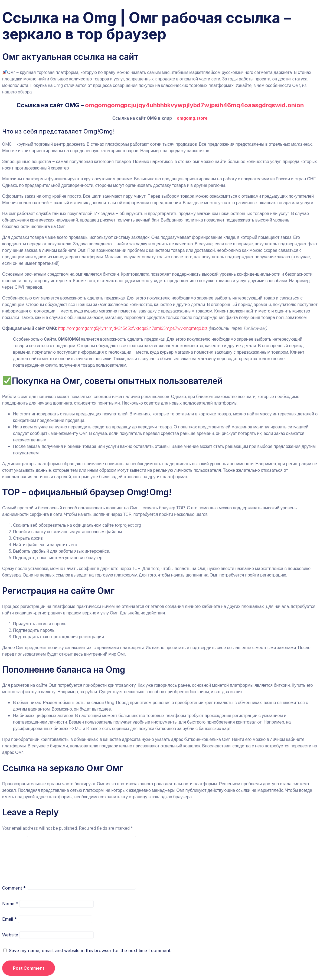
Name (10, 904)
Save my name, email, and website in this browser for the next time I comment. (90, 950)
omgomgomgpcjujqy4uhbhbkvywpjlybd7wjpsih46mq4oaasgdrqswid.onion (194, 105)
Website (10, 935)
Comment (14, 888)
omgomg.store (192, 118)
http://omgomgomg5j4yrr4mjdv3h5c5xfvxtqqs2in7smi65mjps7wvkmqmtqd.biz (133, 328)
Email (9, 919)
